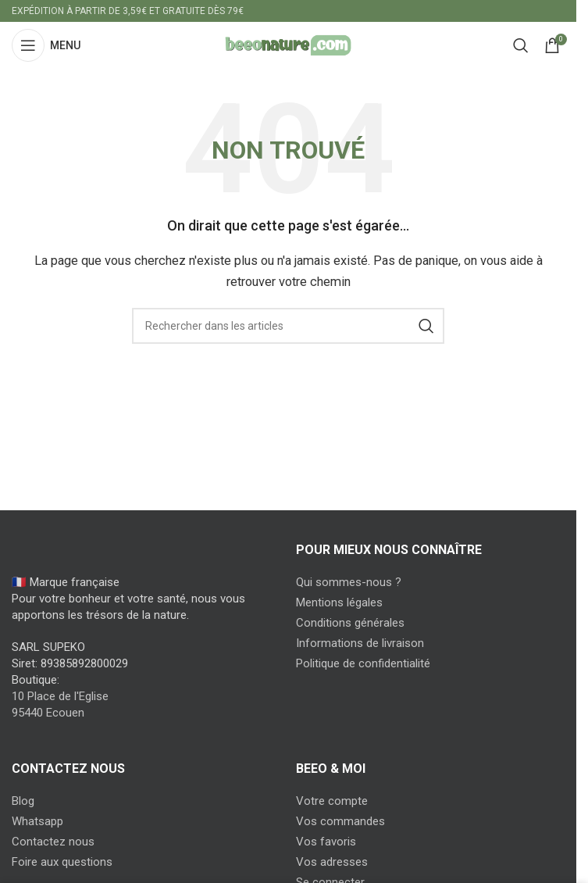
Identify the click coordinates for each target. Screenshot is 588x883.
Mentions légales (339, 602)
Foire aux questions (62, 862)
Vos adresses (332, 862)
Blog (23, 801)
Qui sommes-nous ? (349, 582)
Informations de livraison (360, 643)
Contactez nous (53, 842)
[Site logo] (288, 45)
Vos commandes (340, 821)
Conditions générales (350, 623)
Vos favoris (326, 842)
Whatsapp (37, 821)
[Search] (521, 45)
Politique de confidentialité (363, 663)
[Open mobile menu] (46, 45)
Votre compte (332, 801)
